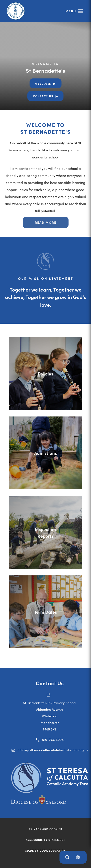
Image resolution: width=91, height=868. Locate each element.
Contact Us (43, 96)
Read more (46, 222)
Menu (71, 11)
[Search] (67, 857)
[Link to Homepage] (17, 11)
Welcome (43, 83)
